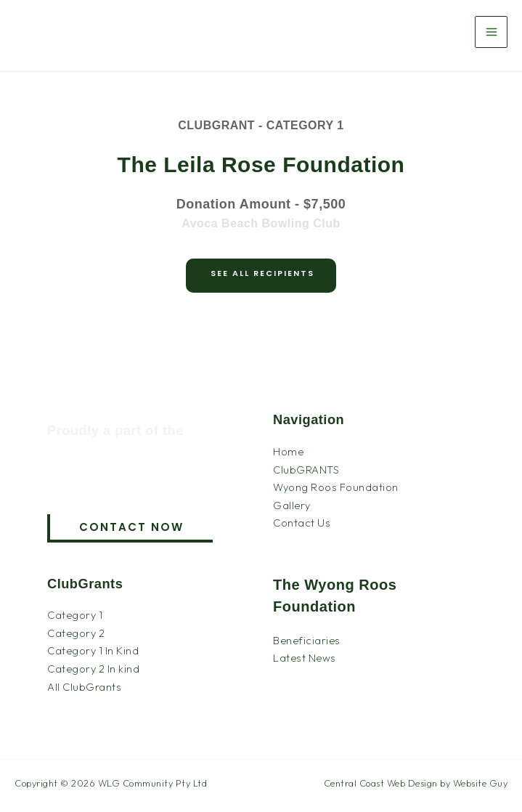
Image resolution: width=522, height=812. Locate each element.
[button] (130, 528)
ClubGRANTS (306, 470)
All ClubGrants (84, 687)
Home (288, 451)
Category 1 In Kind (93, 650)
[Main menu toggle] (491, 32)
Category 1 (75, 615)
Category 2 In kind (93, 669)
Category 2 (76, 633)
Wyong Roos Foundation (336, 487)
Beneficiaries (307, 640)
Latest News (305, 658)
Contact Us (302, 523)
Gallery (292, 505)
